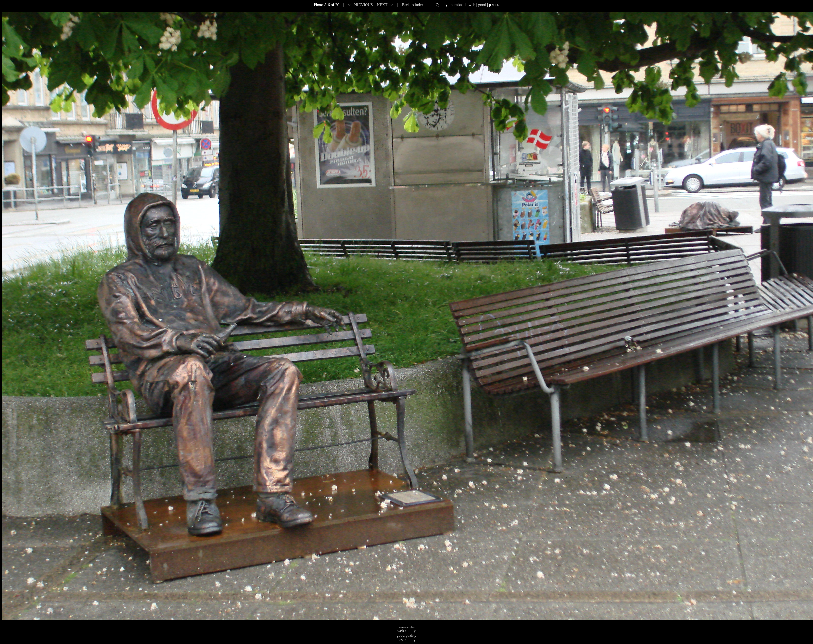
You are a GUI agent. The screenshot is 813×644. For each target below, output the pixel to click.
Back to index (413, 5)
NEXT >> (385, 5)
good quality (406, 635)
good (482, 5)
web (472, 5)
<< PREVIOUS (361, 5)
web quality (406, 631)
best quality (406, 640)
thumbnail (458, 5)
